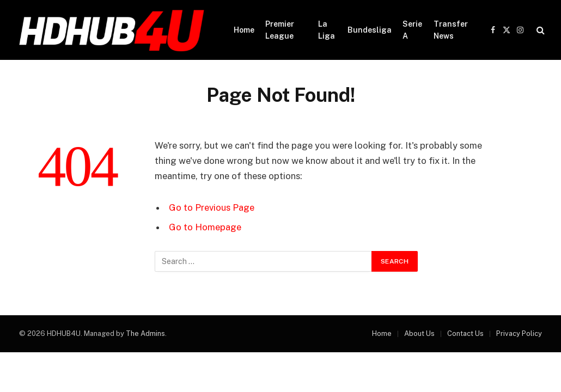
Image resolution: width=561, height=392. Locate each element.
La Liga (327, 30)
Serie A (412, 30)
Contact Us (465, 333)
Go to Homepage (205, 227)
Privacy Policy (519, 333)
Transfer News (451, 30)
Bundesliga (370, 30)
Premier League (280, 30)
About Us (419, 333)
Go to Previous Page (212, 207)
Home (244, 30)
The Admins (145, 333)
